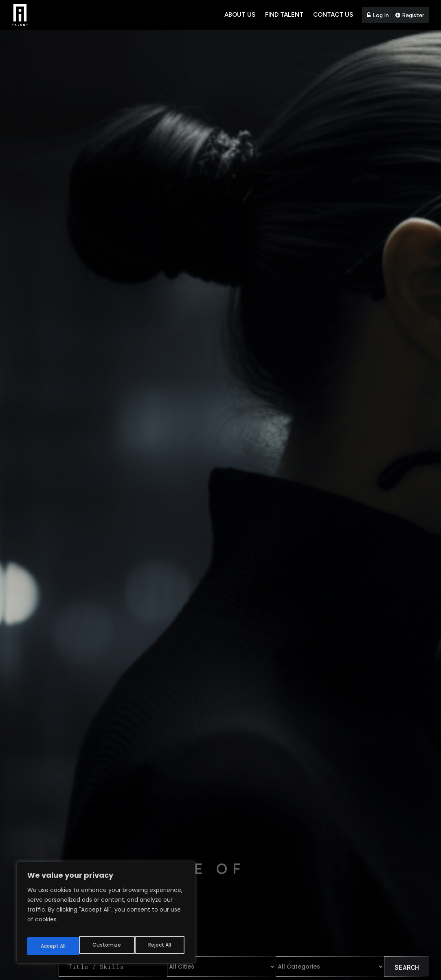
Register (410, 15)
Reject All (106, 946)
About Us (240, 15)
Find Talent (284, 15)
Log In (378, 15)
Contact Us (333, 15)
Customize (53, 946)
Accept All (159, 946)
